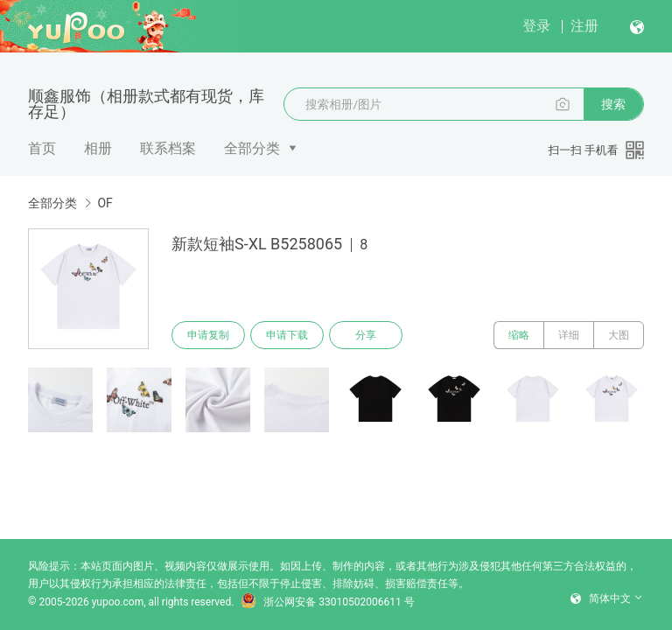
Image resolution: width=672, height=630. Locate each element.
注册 (584, 26)
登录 (536, 26)
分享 (366, 335)
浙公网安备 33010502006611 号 (327, 602)
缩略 (519, 335)
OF (105, 203)
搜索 (613, 104)
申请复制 (208, 335)
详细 (569, 335)
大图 (619, 335)
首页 (42, 148)
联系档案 (168, 148)
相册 (98, 148)
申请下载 (287, 335)
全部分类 (252, 148)
